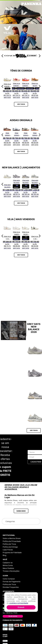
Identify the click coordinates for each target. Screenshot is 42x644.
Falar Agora (13, 616)
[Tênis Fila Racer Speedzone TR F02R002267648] (35, 86)
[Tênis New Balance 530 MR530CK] (16, 184)
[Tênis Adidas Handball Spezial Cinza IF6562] (35, 135)
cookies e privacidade (19, 603)
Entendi (21, 607)
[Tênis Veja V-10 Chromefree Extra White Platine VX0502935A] (7, 236)
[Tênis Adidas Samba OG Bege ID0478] (26, 135)
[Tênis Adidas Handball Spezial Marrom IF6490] (7, 135)
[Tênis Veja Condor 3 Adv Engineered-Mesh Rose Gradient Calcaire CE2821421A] (16, 86)
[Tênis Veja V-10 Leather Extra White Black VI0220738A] (35, 236)
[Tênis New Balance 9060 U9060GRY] (26, 184)
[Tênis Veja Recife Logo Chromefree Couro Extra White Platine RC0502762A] (26, 236)
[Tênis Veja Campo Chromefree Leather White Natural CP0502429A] (16, 236)
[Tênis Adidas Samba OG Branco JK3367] (16, 135)
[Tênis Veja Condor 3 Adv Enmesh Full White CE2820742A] (7, 86)
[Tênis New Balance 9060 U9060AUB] (35, 184)
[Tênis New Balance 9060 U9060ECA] (7, 184)
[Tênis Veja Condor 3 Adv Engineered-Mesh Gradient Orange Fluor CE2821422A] (26, 86)
